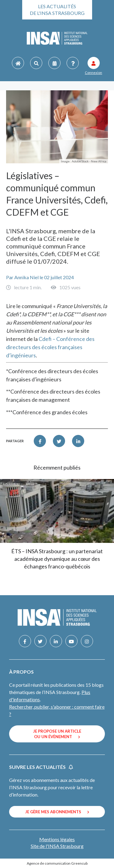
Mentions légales (57, 839)
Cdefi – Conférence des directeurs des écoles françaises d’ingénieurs (50, 347)
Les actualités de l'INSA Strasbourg (57, 10)
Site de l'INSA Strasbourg (57, 846)
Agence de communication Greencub (57, 863)
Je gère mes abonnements (57, 812)
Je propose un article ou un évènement (57, 734)
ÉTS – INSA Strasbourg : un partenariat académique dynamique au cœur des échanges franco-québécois (57, 559)
